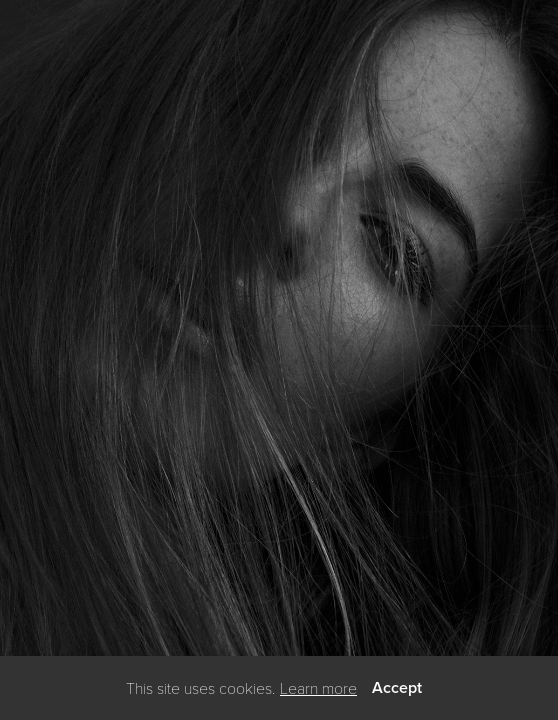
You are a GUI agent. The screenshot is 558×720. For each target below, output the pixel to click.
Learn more (318, 687)
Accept (397, 687)
